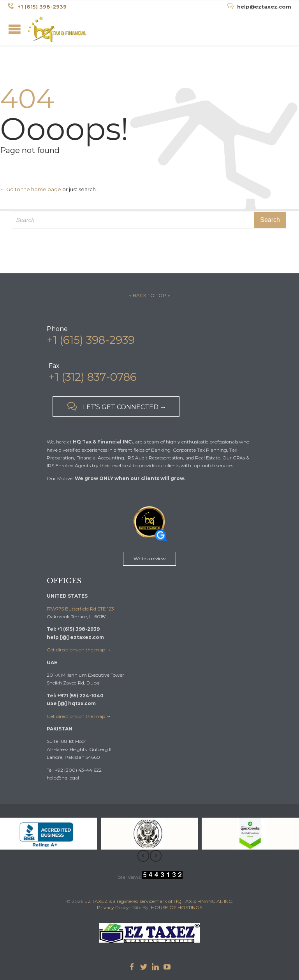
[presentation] (143, 856)
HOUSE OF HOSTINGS (177, 907)
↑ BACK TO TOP (148, 295)
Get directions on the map (76, 650)
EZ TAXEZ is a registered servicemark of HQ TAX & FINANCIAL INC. (159, 901)
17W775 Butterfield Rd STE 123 (80, 609)
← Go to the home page (31, 189)
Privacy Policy (113, 907)
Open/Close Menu (15, 29)
